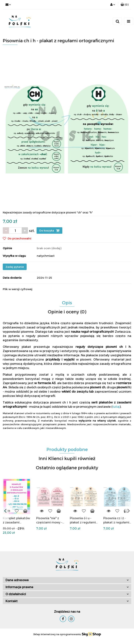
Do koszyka (49, 231)
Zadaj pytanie (15, 267)
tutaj (116, 407)
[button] (125, 5)
